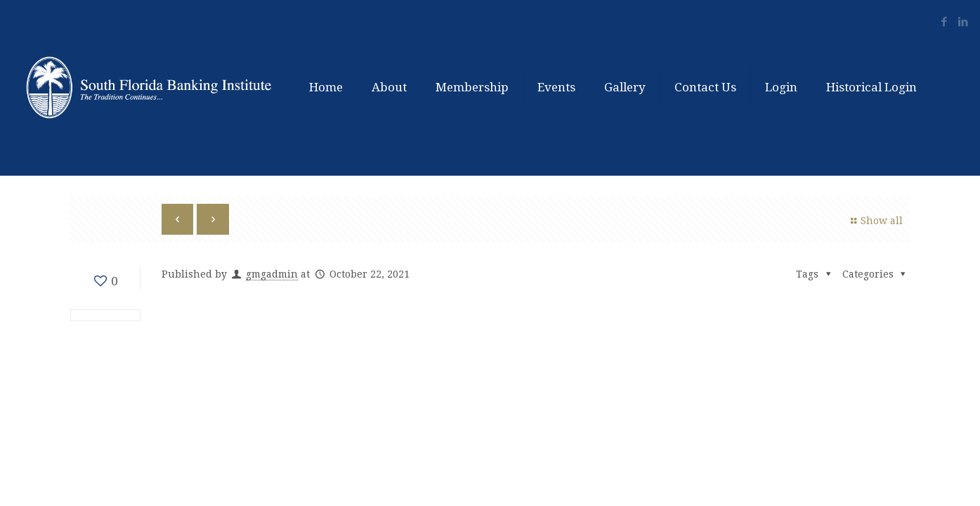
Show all (875, 221)
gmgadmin (272, 274)
